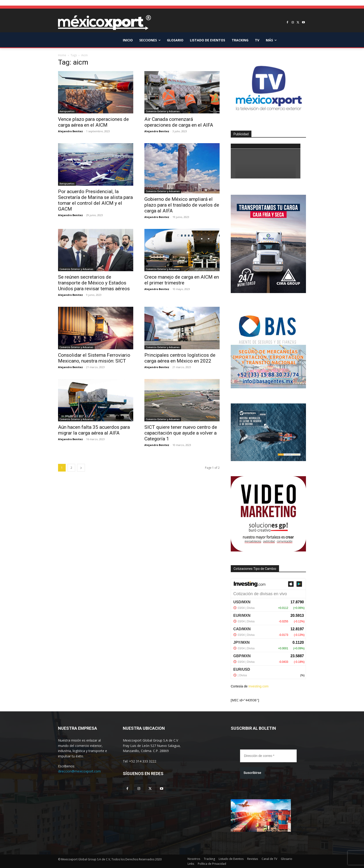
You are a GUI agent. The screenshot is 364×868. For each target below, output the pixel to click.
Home (62, 55)
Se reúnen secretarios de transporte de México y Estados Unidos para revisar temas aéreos (94, 283)
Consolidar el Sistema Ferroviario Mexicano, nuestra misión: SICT (94, 358)
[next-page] (81, 468)
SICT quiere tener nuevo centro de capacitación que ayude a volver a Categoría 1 (181, 433)
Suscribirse (252, 773)
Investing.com (258, 686)
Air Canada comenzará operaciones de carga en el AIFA (179, 122)
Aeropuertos (67, 111)
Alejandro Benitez (70, 131)
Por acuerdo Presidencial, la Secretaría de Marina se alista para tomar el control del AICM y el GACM (95, 200)
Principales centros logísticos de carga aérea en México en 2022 (180, 358)
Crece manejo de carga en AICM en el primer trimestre (182, 280)
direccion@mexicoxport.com (79, 771)
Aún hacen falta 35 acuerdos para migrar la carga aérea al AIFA (94, 430)
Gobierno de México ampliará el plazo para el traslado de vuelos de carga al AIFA (182, 205)
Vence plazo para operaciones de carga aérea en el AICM (93, 122)
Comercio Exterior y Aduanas (163, 111)
